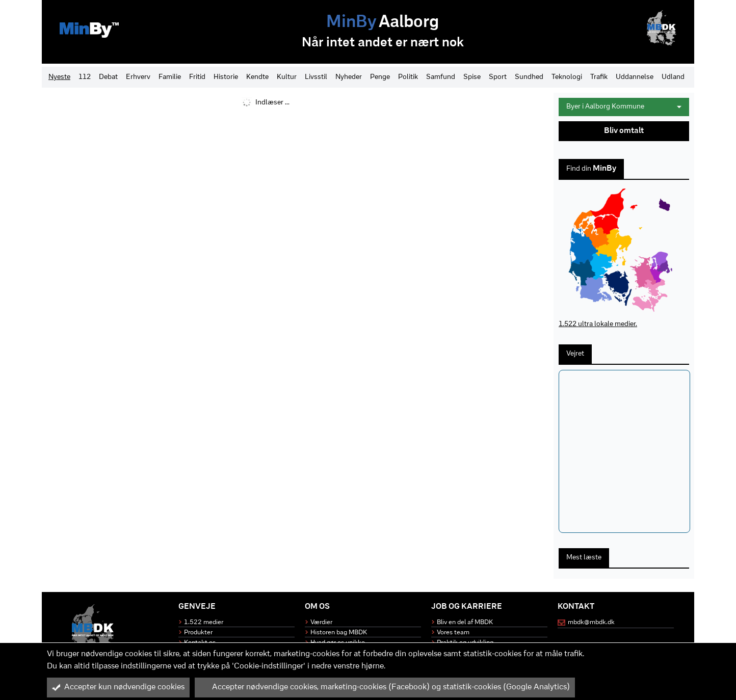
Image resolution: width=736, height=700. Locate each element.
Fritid (197, 77)
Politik (408, 77)
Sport (498, 77)
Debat (108, 77)
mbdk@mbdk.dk (591, 622)
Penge (380, 77)
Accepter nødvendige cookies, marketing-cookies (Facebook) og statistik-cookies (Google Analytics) (385, 687)
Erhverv (138, 77)
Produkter (198, 632)
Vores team (453, 632)
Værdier (321, 622)
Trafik (599, 77)
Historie (226, 77)
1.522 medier (204, 622)
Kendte (257, 77)
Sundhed (529, 77)
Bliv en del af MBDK (465, 622)
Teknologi (567, 77)
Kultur (287, 77)
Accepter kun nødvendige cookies (118, 687)
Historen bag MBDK (339, 632)
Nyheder (349, 77)
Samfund (441, 77)
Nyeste (59, 77)
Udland (673, 77)
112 (85, 77)
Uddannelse (635, 77)
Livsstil (316, 77)
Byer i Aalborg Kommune (624, 107)
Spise (472, 77)
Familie (170, 77)
